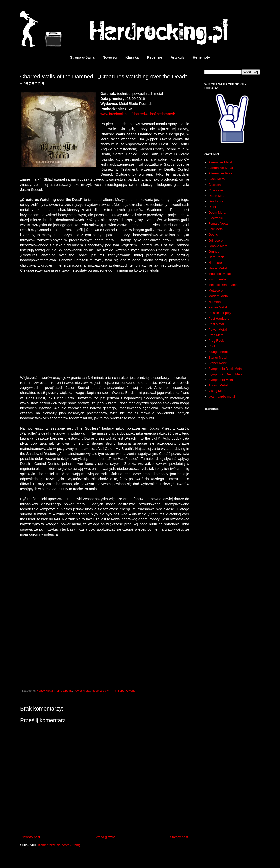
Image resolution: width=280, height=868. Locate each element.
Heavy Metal (45, 690)
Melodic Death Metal (223, 285)
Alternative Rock (220, 173)
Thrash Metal (218, 385)
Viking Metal (217, 391)
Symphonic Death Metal (226, 374)
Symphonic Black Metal (225, 369)
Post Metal (216, 324)
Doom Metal (217, 212)
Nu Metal (215, 302)
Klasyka (132, 57)
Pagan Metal (218, 307)
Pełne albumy (63, 690)
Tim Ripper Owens (123, 690)
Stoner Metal (218, 358)
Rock (212, 346)
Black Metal (217, 179)
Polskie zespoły (220, 313)
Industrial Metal (219, 274)
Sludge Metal (218, 352)
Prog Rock (216, 341)
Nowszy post (31, 837)
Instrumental (217, 279)
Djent (212, 207)
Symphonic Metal (221, 380)
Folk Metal (216, 229)
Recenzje (155, 57)
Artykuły (178, 57)
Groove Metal (218, 246)
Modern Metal (218, 296)
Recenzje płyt (101, 690)
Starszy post (179, 837)
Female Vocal (218, 223)
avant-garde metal (222, 396)
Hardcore (215, 263)
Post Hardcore (219, 318)
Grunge (214, 252)
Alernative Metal (220, 162)
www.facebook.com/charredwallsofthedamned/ (138, 114)
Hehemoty (202, 57)
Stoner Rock (217, 363)
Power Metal (82, 690)
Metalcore (216, 290)
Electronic (216, 218)
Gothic (213, 235)
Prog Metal (216, 335)
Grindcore (216, 240)
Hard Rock (216, 257)
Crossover (216, 190)
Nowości (110, 57)
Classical (215, 185)
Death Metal (217, 196)
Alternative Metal (221, 168)
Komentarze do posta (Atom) (59, 845)
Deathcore (216, 201)
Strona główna (82, 57)
